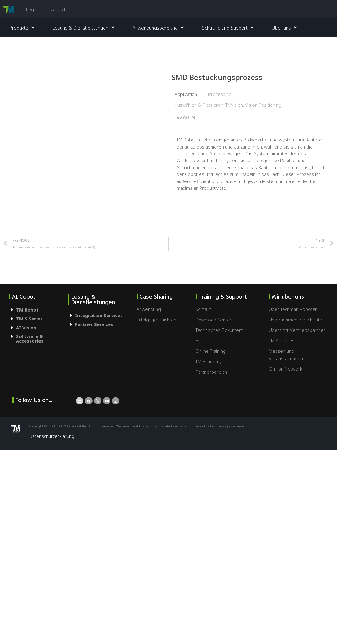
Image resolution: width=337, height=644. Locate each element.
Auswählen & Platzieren (199, 105)
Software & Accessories (30, 338)
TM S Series (29, 319)
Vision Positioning (263, 105)
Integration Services (99, 315)
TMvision (234, 105)
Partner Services (94, 324)
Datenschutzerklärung (52, 436)
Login (32, 9)
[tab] (39, 310)
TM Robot (27, 310)
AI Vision (26, 328)
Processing (220, 94)
